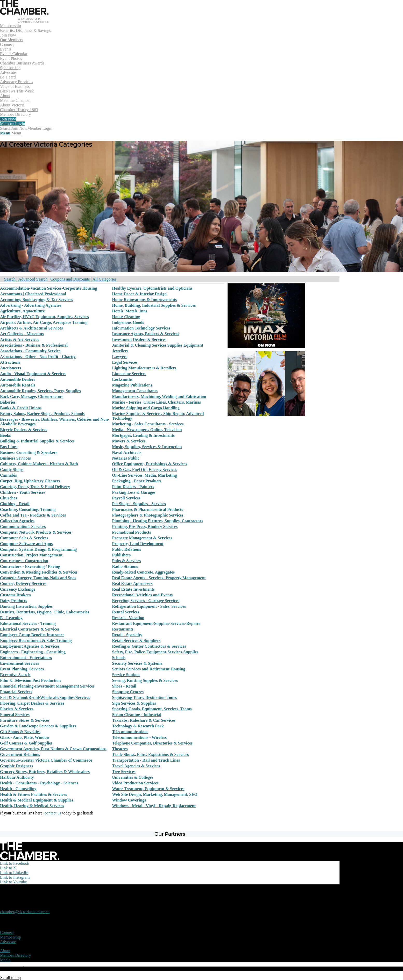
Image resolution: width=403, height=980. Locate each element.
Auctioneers (11, 368)
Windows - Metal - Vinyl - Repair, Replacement (154, 806)
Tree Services (124, 772)
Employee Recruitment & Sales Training (36, 641)
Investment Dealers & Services (139, 339)
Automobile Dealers (18, 379)
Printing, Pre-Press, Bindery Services (145, 527)
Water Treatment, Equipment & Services (148, 789)
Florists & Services (17, 709)
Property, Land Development (138, 544)
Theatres (120, 749)
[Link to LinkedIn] (14, 873)
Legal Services (125, 362)
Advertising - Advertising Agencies (31, 305)
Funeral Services (15, 715)
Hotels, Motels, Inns (130, 311)
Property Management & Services (142, 538)
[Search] (6, 128)
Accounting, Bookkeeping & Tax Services (36, 300)
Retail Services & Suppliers (136, 641)
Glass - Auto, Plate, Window (25, 737)
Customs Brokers (15, 595)
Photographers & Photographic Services (148, 515)
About (5, 951)
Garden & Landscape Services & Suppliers (38, 726)
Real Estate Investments (133, 589)
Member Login (40, 128)
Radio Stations (125, 566)
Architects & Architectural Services (31, 328)
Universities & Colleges (133, 777)
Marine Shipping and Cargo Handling (146, 408)
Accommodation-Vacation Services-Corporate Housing (48, 288)
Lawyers (120, 357)
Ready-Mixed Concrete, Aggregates (143, 572)
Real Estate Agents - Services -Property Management (159, 578)
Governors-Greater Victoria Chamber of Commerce (46, 760)
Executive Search (15, 675)
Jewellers (120, 351)
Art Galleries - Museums (22, 334)
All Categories (105, 279)
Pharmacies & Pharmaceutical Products (147, 509)
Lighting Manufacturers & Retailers (144, 368)
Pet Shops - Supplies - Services (139, 504)
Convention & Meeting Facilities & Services (39, 572)
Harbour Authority (17, 777)
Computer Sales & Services (24, 538)
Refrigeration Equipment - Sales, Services (149, 606)
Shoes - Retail (124, 686)
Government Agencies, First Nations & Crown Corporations (53, 749)
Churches (9, 498)
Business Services (15, 458)
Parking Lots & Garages (134, 492)
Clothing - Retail (15, 504)
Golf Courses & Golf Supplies (26, 743)
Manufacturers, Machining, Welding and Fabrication (159, 396)
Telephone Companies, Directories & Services (152, 743)
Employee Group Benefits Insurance (32, 635)
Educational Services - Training (28, 623)
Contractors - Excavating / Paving (30, 566)
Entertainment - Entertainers (26, 658)
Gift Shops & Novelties (20, 732)
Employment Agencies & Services (30, 646)
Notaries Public (126, 458)
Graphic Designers (17, 766)
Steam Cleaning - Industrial (137, 715)
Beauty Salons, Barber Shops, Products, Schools (42, 414)
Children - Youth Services (23, 492)
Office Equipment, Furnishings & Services (149, 464)
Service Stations (126, 675)
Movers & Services (129, 441)
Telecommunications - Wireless (139, 737)
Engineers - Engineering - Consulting (33, 652)
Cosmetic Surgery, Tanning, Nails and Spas (38, 578)
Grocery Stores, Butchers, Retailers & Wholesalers (45, 772)
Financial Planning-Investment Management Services (47, 686)
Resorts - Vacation (128, 618)
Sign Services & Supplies (134, 703)
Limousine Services (129, 374)
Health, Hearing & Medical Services (32, 806)
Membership (10, 937)
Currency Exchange (18, 589)
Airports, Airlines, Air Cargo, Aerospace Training (44, 322)
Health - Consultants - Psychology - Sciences (39, 783)
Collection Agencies (17, 521)
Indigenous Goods (128, 322)
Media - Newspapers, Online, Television (147, 430)
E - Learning (11, 618)
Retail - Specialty (127, 635)
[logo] (24, 21)
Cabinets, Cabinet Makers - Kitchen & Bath (39, 464)
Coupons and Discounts (70, 279)
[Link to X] (8, 868)
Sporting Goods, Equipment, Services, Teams (152, 709)
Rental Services (126, 612)
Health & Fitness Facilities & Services (33, 794)
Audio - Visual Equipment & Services (33, 374)
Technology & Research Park (138, 726)
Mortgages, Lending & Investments (143, 435)
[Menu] (10, 133)
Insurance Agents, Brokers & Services (146, 334)
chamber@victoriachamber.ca (25, 912)
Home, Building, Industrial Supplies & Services (154, 305)
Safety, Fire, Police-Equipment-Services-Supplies (155, 652)
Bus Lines (9, 447)
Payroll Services (126, 498)
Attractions (10, 362)
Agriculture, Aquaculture (22, 311)
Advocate (8, 942)
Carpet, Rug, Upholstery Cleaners (30, 481)
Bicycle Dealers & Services (24, 430)
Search (10, 279)
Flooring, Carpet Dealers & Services (32, 703)
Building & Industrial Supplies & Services (37, 441)
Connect (7, 932)
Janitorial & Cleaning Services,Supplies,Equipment (158, 345)
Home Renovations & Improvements (144, 300)
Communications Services (23, 527)
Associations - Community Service (30, 351)
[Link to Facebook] (15, 863)
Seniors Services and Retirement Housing (149, 669)
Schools (119, 658)
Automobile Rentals (18, 385)
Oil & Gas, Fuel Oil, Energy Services (144, 470)
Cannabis (8, 475)
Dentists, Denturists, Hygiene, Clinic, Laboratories (45, 612)
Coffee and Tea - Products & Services (33, 515)
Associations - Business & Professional (34, 345)
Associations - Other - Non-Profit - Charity (38, 357)
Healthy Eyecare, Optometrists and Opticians (152, 288)
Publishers (121, 555)
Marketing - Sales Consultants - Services (148, 424)
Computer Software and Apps (26, 544)
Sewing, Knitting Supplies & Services (145, 680)
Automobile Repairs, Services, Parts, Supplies (40, 391)
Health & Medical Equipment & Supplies (37, 800)
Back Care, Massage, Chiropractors (32, 396)
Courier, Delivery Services (23, 584)
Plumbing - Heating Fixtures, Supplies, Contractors (157, 521)
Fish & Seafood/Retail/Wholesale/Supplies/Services (45, 698)
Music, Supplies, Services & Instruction (147, 447)
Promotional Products (131, 532)
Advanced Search (33, 279)
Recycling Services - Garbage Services (146, 601)
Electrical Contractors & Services (30, 629)
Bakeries (8, 402)
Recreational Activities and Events (142, 595)
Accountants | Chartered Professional (33, 294)
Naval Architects (127, 452)
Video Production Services (135, 783)
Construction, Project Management (31, 555)
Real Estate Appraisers (132, 584)
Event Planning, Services (22, 669)
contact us (53, 813)
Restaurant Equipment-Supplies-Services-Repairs (156, 623)
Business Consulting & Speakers (29, 452)
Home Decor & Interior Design (139, 294)
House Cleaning (126, 317)
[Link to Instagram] (15, 877)
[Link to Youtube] (13, 882)
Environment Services (19, 663)
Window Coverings (129, 800)
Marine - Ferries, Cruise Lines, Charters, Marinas (156, 402)
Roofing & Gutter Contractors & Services (149, 646)
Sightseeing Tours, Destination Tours (144, 698)
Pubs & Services (126, 561)
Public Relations (126, 549)
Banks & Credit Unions (21, 408)
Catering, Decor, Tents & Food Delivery (35, 487)
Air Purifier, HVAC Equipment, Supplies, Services (44, 317)
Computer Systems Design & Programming (38, 549)
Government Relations (20, 754)
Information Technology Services (141, 328)
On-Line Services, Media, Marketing (144, 475)
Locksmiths (122, 379)
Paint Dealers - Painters (133, 487)
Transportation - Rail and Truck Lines (146, 760)
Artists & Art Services (20, 339)
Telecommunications (130, 732)
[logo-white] (30, 859)
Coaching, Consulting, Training (28, 509)
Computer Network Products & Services (36, 532)
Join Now (19, 128)
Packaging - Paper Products (137, 481)
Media (5, 960)
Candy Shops (12, 470)
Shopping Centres (128, 692)
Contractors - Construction (24, 561)
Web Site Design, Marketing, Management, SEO (155, 794)
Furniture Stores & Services (25, 720)
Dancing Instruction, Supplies (26, 606)
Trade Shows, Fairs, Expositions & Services (150, 754)
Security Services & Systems (137, 663)
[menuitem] (170, 33)
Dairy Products (13, 601)
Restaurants (123, 629)
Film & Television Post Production (30, 680)
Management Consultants (135, 391)
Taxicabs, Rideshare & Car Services (144, 720)
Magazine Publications (132, 385)
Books (5, 435)
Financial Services (16, 692)
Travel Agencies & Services (136, 766)
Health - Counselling (18, 789)
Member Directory (16, 955)
